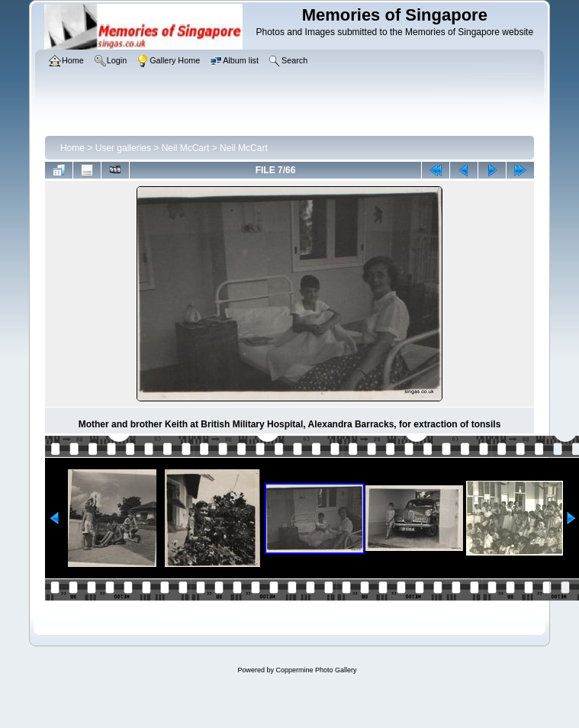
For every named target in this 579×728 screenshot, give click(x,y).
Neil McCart (186, 148)
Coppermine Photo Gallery (316, 670)
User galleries (123, 148)
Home (72, 148)
